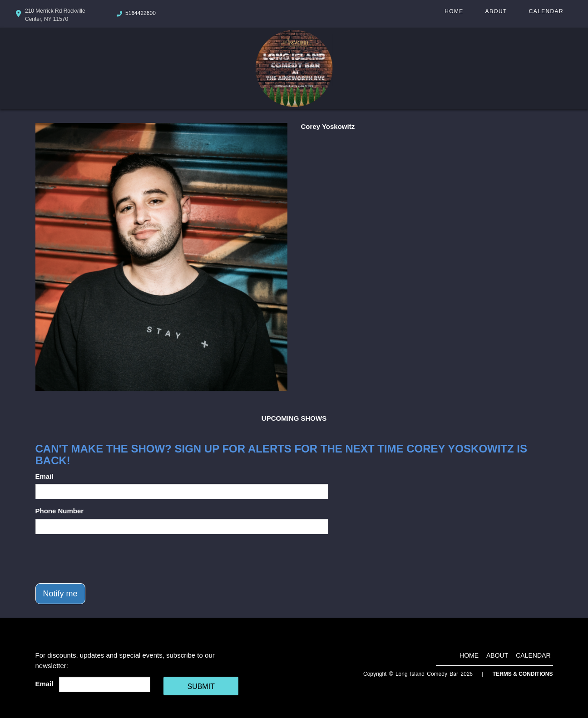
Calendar (546, 11)
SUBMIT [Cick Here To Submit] (201, 686)
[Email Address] (105, 684)
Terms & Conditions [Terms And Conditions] (523, 674)
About (496, 11)
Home (454, 11)
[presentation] (104, 559)
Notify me (60, 594)
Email (44, 476)
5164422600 (141, 13)
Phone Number (60, 511)
